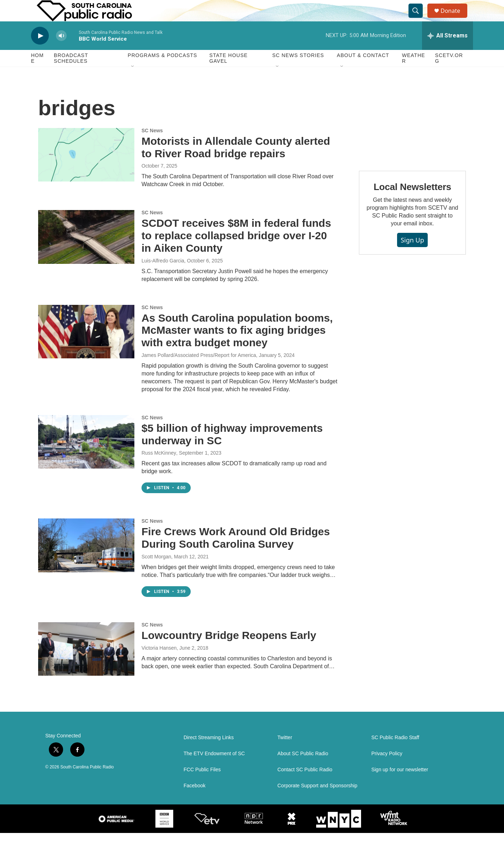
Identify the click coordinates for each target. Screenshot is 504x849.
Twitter (285, 754)
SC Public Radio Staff (395, 754)
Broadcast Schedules (71, 74)
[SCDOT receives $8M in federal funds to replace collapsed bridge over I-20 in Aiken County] (86, 253)
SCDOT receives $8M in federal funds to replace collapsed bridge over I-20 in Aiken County (236, 252)
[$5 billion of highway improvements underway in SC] (86, 458)
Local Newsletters (412, 203)
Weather (414, 74)
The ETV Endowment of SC (214, 770)
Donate (455, 19)
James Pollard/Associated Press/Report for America (199, 371)
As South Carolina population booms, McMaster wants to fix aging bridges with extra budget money (237, 346)
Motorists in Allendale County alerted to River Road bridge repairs (236, 163)
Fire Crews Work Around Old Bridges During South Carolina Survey (236, 554)
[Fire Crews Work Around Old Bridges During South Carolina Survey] (86, 561)
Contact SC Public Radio (305, 786)
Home (37, 74)
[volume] (61, 52)
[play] (40, 52)
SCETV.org (449, 74)
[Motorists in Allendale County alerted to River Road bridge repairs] (86, 171)
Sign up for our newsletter (400, 786)
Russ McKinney (159, 469)
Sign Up (412, 256)
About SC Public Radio (303, 770)
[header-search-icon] (419, 19)
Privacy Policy (387, 770)
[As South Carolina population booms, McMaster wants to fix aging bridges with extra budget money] (86, 348)
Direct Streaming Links (209, 754)
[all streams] (448, 52)
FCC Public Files (202, 786)
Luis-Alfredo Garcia (163, 277)
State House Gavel (228, 74)
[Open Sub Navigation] (133, 83)
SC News (152, 147)
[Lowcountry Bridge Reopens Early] (86, 665)
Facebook (194, 802)
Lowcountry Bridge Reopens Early (229, 651)
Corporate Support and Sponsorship (317, 802)
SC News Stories (298, 71)
